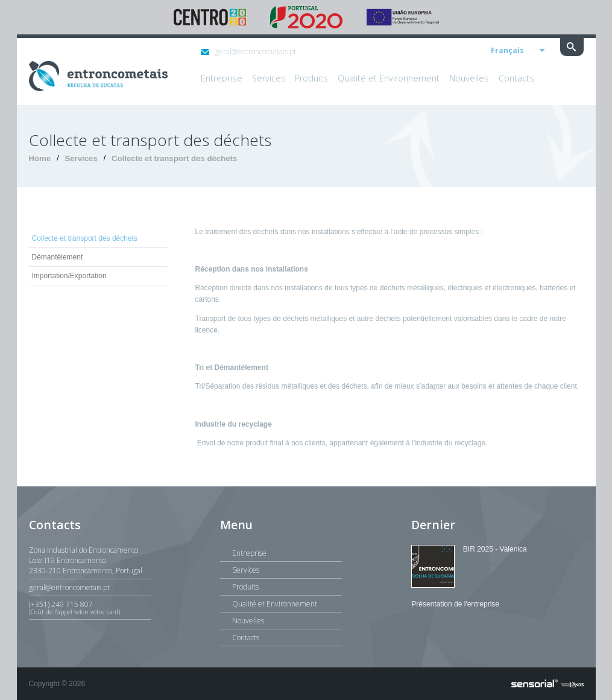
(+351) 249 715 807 (90, 608)
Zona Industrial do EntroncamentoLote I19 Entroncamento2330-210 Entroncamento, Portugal (86, 560)
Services (81, 158)
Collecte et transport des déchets (174, 158)
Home (40, 158)
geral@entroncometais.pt (248, 52)
